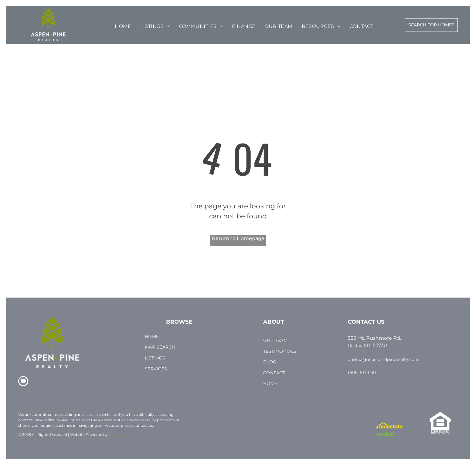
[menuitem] (123, 26)
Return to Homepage (238, 238)
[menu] (22, 22)
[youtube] (23, 382)
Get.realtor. (119, 435)
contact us (143, 425)
